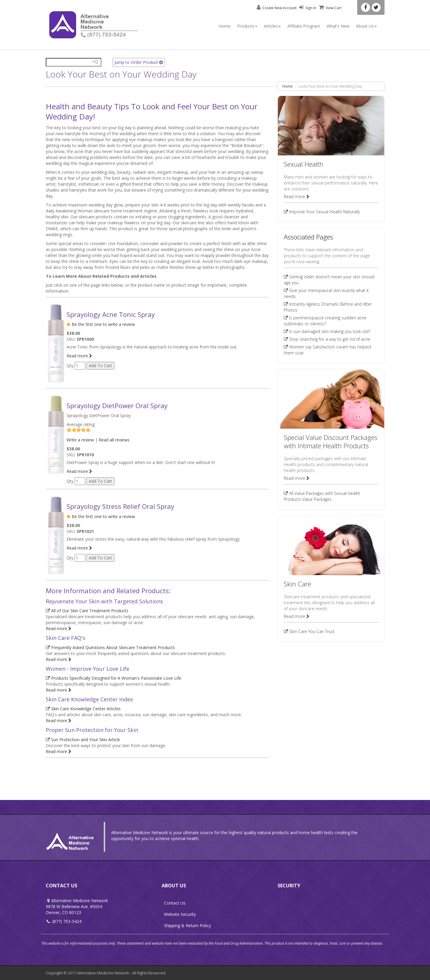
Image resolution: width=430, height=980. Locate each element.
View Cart (329, 8)
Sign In (307, 8)
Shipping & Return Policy (188, 925)
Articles (272, 26)
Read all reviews (114, 440)
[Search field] (74, 62)
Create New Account (276, 8)
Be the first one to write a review (103, 324)
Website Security (180, 914)
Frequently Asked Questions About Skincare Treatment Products (110, 647)
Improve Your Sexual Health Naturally (322, 212)
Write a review (80, 440)
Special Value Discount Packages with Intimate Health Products (331, 441)
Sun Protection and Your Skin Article (83, 740)
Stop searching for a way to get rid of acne (327, 339)
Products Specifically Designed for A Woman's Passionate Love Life (114, 678)
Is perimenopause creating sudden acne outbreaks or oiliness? (325, 321)
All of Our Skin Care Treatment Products (87, 611)
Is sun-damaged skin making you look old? (327, 331)
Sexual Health (304, 164)
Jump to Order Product (139, 62)
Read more (79, 356)
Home (225, 26)
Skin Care (297, 584)
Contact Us (175, 903)
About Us (366, 26)
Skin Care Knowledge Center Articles (83, 709)
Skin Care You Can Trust (309, 631)
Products (247, 26)
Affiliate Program (304, 26)
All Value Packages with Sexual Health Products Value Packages (322, 496)
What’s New (338, 26)
